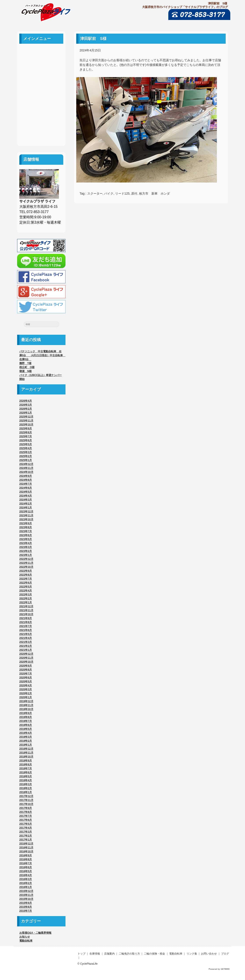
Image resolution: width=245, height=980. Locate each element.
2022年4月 (26, 591)
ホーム (41, 53)
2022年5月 (26, 587)
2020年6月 (26, 678)
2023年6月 (26, 535)
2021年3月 (26, 642)
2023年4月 (26, 543)
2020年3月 (26, 689)
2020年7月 (26, 674)
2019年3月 (26, 737)
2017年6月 (26, 820)
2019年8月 (26, 717)
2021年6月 (26, 630)
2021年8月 (26, 622)
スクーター (95, 193)
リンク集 (41, 112)
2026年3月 (26, 405)
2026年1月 (26, 413)
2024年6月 (26, 488)
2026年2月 (26, 409)
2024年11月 (26, 468)
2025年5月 (26, 444)
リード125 (122, 193)
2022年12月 (26, 559)
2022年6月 (26, 583)
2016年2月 (26, 883)
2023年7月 (26, 531)
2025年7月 (26, 436)
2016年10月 (26, 852)
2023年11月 (26, 515)
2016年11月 (26, 848)
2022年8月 (26, 575)
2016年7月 (26, 863)
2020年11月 (26, 658)
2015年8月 (26, 907)
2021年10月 (26, 614)
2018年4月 (26, 780)
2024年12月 (26, 464)
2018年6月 (26, 772)
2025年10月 (26, 425)
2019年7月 (26, 721)
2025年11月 (26, 421)
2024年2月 (26, 504)
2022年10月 (26, 567)
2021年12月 (26, 606)
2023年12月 (26, 512)
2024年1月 (26, 508)
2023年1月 (26, 555)
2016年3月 (26, 879)
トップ (82, 954)
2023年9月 (26, 523)
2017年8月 (26, 812)
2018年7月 (26, 768)
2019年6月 (26, 725)
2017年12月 (26, 796)
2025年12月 (26, 417)
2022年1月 (26, 602)
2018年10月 (26, 757)
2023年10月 (26, 519)
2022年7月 (26, 579)
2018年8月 (26, 765)
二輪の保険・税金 (41, 93)
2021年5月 (26, 634)
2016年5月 (26, 871)
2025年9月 (26, 429)
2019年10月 (26, 709)
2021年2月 (26, 646)
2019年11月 (26, 705)
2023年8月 (26, 527)
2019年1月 (26, 745)
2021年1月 (26, 650)
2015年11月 (26, 895)
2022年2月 (26, 598)
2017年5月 (26, 824)
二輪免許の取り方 (41, 83)
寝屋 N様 (26, 371)
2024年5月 (26, 492)
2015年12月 (26, 891)
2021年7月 (26, 626)
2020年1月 (26, 697)
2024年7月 (26, 484)
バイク (109, 193)
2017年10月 (26, 804)
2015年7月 (26, 911)
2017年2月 (26, 836)
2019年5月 (26, 729)
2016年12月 (26, 844)
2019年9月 (26, 713)
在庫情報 (95, 954)
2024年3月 (26, 500)
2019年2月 (26, 741)
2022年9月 (26, 571)
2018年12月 (26, 749)
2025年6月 (26, 440)
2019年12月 (26, 701)
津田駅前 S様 (93, 39)
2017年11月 (26, 800)
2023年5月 (26, 539)
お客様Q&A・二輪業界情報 (35, 933)
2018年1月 (26, 792)
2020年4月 (26, 685)
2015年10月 (26, 899)
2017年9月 (26, 808)
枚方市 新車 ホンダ (154, 193)
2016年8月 (26, 859)
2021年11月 (26, 610)
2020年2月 (26, 693)
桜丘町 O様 (27, 367)
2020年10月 (26, 662)
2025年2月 (26, 456)
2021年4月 (26, 638)
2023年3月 (26, 547)
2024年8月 (26, 480)
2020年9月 (26, 666)
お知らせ (25, 937)
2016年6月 (26, 867)
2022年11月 (26, 563)
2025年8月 (26, 432)
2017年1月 (26, 840)
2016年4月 (26, 875)
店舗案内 (41, 73)
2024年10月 (26, 472)
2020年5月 (26, 682)
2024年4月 (26, 496)
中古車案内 (41, 63)
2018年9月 (26, 761)
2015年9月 (26, 903)
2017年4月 (26, 828)
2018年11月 (26, 753)
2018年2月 (26, 788)
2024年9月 (26, 476)
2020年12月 (26, 654)
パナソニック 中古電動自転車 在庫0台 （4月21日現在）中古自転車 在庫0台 (42, 355)
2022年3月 (26, 595)
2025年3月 (26, 452)
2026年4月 (26, 401)
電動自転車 (41, 102)
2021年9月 (26, 618)
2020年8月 (26, 670)
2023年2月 (26, 551)
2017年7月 (26, 816)
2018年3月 (26, 784)
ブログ (41, 132)
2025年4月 (26, 448)
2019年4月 (26, 733)
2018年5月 (26, 776)
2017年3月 (26, 832)
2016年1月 (26, 887)
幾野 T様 (25, 363)
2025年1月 (26, 460)
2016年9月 (26, 855)
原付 (134, 193)
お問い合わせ (41, 122)
